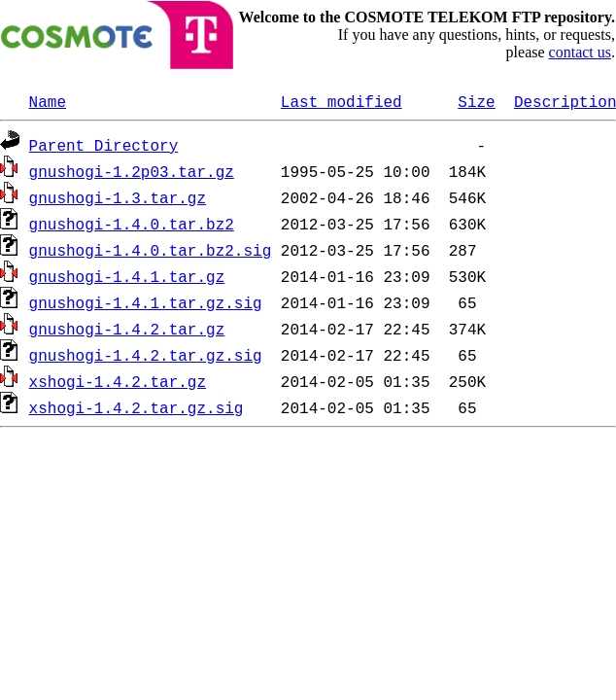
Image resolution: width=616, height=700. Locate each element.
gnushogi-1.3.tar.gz (118, 197)
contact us (580, 52)
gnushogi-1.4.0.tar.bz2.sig (151, 250)
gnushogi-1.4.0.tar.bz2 (132, 224)
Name (48, 101)
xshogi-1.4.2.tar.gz (118, 381)
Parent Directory (104, 145)
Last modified (342, 101)
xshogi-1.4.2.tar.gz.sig (137, 407)
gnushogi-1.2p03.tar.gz (132, 171)
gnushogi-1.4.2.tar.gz (127, 329)
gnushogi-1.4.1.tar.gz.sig (146, 302)
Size (476, 101)
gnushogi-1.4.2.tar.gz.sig (146, 355)
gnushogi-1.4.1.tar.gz (127, 276)
